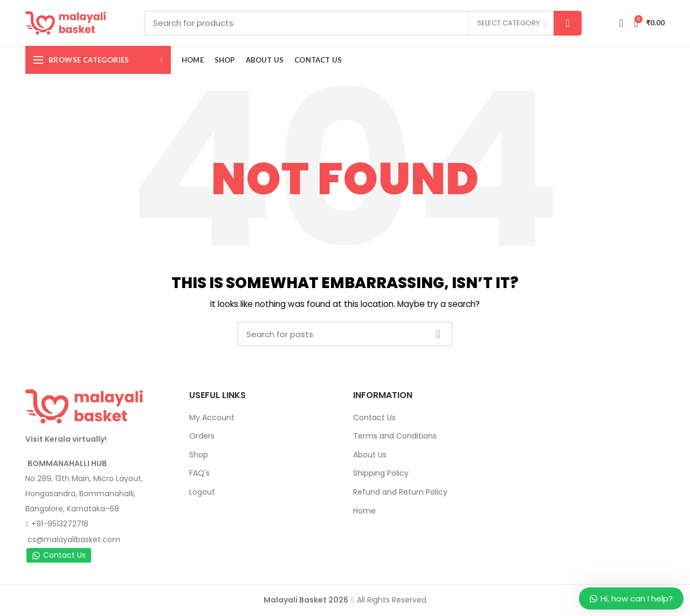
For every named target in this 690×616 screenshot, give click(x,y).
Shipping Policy (381, 473)
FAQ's (199, 473)
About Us (370, 455)
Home (364, 511)
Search (568, 23)
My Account (212, 417)
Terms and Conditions (395, 436)
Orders (202, 436)
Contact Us (59, 555)
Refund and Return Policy (400, 492)
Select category (508, 23)
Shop (199, 455)
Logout (202, 492)
